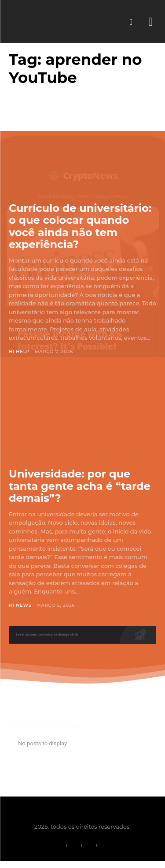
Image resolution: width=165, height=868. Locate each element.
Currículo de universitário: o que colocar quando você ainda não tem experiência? (80, 226)
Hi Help (19, 351)
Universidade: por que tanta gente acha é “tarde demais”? (80, 486)
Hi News (20, 605)
